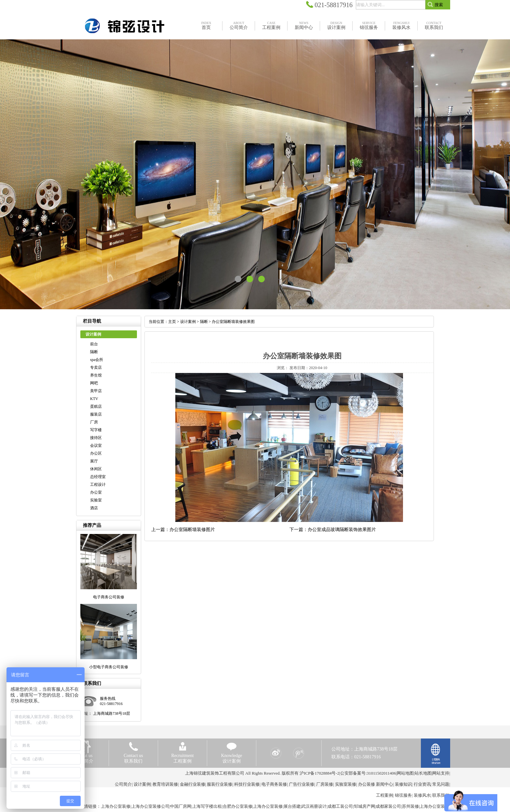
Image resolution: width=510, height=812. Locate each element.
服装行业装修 (220, 784)
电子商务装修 (274, 784)
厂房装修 (325, 784)
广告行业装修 (302, 784)
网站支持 (441, 773)
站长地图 (423, 773)
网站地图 (405, 773)
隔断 (94, 352)
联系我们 (441, 795)
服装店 (96, 414)
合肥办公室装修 (238, 806)
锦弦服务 (403, 795)
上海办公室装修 (116, 806)
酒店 (94, 508)
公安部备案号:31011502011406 (368, 773)
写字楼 (96, 430)
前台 (94, 344)
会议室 (96, 446)
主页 (172, 322)
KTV (94, 399)
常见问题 (441, 784)
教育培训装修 (165, 784)
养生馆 (96, 375)
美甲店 (96, 391)
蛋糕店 (96, 406)
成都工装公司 (340, 806)
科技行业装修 (247, 784)
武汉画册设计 (314, 806)
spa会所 (97, 360)
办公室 (96, 492)
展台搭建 (292, 806)
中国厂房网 (181, 806)
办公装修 (367, 784)
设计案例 (188, 322)
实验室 (96, 500)
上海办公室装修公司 (150, 806)
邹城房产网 (364, 806)
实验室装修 (346, 784)
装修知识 (403, 784)
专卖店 (96, 367)
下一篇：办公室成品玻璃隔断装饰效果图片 (333, 530)
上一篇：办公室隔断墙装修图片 (183, 530)
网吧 (94, 383)
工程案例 (384, 795)
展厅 (94, 461)
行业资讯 (422, 784)
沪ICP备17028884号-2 (319, 773)
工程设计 (98, 485)
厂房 (94, 422)
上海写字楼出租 (207, 806)
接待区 (96, 438)
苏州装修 (410, 806)
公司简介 (123, 784)
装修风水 (422, 795)
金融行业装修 (193, 784)
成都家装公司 (388, 806)
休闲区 (96, 469)
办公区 (96, 453)
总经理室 (98, 477)
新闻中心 (384, 784)
